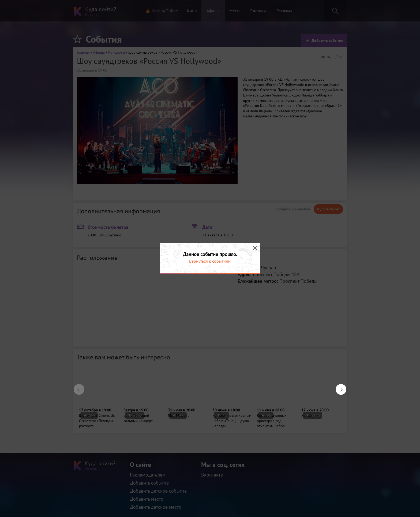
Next (338, 387)
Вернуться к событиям (210, 261)
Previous (76, 387)
